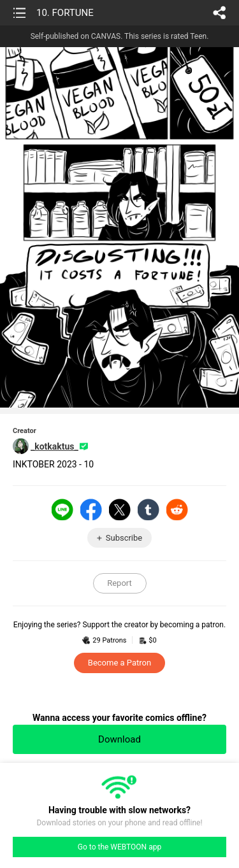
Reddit (177, 509)
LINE (62, 509)
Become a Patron (119, 663)
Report (119, 583)
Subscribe (124, 538)
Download (119, 739)
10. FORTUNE (65, 13)
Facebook (91, 509)
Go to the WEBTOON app (119, 847)
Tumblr (148, 509)
